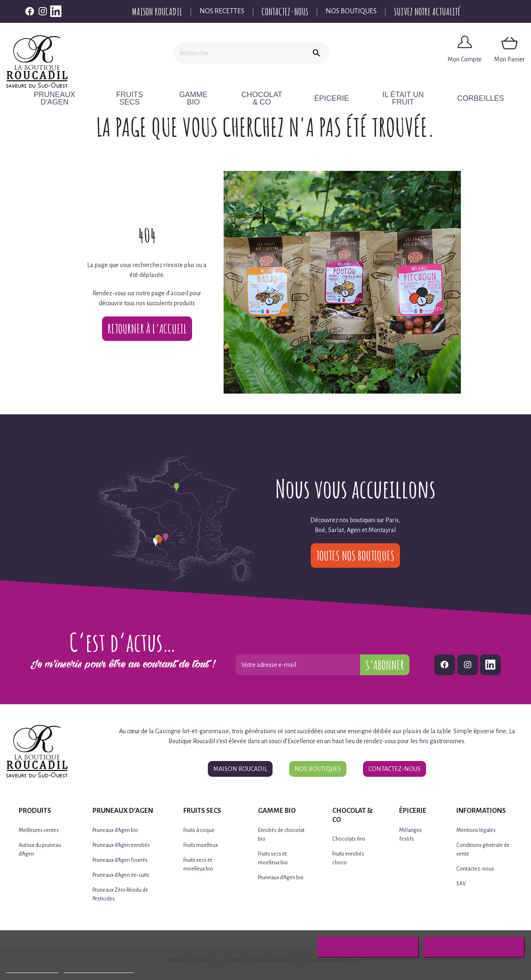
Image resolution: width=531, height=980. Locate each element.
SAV (461, 884)
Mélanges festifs (410, 835)
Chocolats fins (349, 839)
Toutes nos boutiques (355, 556)
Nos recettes (222, 11)
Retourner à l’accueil (147, 329)
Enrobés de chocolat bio (281, 835)
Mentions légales (476, 830)
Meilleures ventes (39, 830)
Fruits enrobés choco (348, 858)
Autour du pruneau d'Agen (40, 850)
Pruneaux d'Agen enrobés (121, 845)
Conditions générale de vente (483, 850)
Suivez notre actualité (427, 12)
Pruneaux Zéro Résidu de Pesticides (120, 894)
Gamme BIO (200, 98)
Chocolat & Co (272, 98)
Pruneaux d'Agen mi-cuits (121, 875)
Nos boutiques (351, 11)
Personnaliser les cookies (99, 969)
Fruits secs (134, 98)
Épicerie (341, 98)
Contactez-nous (285, 12)
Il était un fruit (412, 98)
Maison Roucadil (157, 12)
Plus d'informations (32, 969)
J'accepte (474, 947)
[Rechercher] (239, 53)
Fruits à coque (199, 830)
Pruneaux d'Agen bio (115, 830)
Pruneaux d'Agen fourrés (120, 860)
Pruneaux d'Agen (57, 98)
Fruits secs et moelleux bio (198, 864)
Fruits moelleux (201, 845)
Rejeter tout (368, 947)
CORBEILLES (486, 98)
